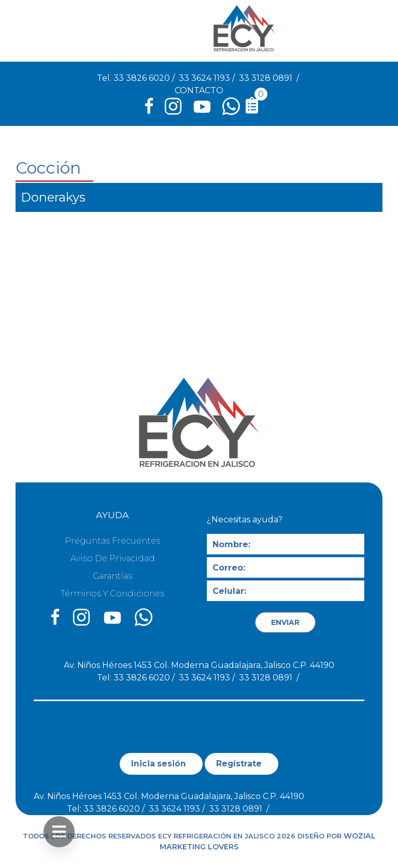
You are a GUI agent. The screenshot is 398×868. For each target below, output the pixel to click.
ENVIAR (285, 622)
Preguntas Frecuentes (112, 541)
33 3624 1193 (204, 78)
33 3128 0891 (266, 78)
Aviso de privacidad (113, 558)
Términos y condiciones (112, 594)
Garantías (112, 576)
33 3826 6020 (142, 78)
